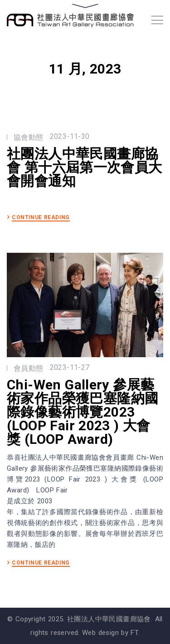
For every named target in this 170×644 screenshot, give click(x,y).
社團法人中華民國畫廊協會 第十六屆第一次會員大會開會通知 (85, 167)
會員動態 (29, 368)
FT (134, 633)
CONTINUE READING (41, 218)
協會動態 (29, 137)
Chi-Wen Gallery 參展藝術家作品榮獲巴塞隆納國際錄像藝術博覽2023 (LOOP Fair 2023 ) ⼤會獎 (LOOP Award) (83, 412)
